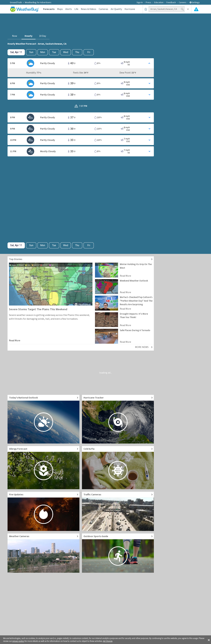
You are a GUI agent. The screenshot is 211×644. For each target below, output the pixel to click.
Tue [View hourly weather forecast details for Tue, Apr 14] (54, 52)
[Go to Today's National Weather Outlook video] (43, 419)
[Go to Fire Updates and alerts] (43, 511)
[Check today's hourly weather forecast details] (16, 52)
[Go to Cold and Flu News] (118, 468)
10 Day (43, 36)
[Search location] (167, 9)
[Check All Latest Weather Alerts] (196, 9)
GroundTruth (16, 3)
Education (159, 3)
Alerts (69, 9)
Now (15, 36)
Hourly (28, 36)
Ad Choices (108, 641)
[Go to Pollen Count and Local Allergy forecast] (43, 468)
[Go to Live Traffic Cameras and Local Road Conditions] (118, 511)
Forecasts (49, 9)
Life (76, 9)
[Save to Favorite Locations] (146, 9)
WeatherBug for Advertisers (38, 3)
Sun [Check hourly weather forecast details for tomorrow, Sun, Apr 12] (31, 52)
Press (148, 3)
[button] (209, 640)
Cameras (103, 9)
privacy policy (18, 641)
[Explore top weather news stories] (81, 259)
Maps (60, 9)
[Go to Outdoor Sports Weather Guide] (118, 553)
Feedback (171, 3)
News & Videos (89, 9)
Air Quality (116, 9)
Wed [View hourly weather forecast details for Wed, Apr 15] (66, 52)
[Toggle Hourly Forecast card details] (81, 63)
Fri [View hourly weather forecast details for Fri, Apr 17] (89, 52)
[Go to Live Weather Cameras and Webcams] (43, 553)
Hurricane (130, 9)
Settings (195, 3)
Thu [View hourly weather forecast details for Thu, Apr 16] (77, 52)
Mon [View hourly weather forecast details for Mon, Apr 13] (43, 52)
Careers (183, 3)
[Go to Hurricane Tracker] (118, 419)
